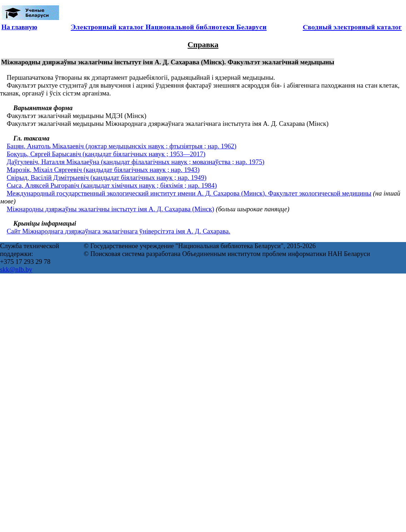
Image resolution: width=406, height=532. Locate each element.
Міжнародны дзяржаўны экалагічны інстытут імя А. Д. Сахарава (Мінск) (111, 209)
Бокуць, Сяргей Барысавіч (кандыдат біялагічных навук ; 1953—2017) (106, 154)
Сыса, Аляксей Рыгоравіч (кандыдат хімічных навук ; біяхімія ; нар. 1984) (112, 185)
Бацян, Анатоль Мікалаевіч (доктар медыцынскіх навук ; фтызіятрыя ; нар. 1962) (122, 146)
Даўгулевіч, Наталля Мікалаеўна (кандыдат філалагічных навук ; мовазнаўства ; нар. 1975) (136, 162)
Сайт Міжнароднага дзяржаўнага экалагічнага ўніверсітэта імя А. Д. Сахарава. (119, 231)
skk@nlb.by (16, 269)
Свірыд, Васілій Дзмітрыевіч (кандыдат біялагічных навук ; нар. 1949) (107, 178)
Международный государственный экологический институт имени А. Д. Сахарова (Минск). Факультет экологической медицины (189, 193)
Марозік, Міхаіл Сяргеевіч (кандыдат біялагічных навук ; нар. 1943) (103, 170)
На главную (19, 27)
